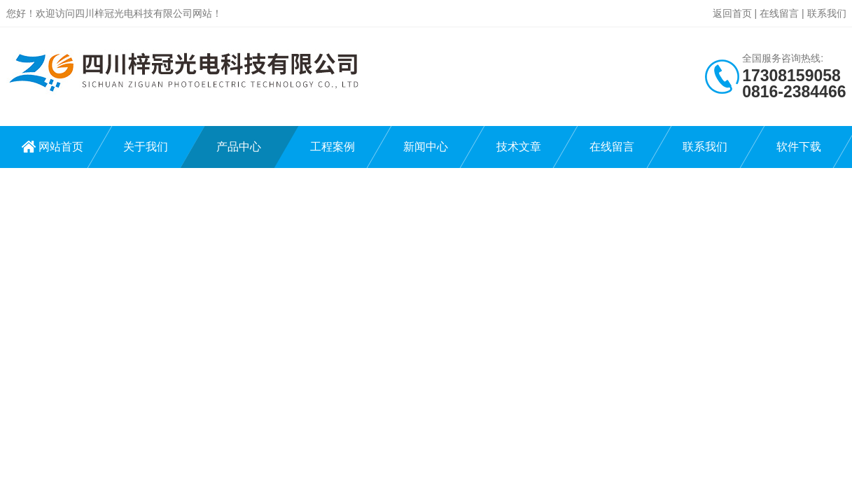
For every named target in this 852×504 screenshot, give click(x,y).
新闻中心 (426, 147)
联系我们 (827, 13)
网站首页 (61, 147)
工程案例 (333, 147)
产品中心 (239, 147)
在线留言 (779, 13)
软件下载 (799, 147)
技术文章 (519, 147)
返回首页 (732, 13)
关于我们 (146, 147)
